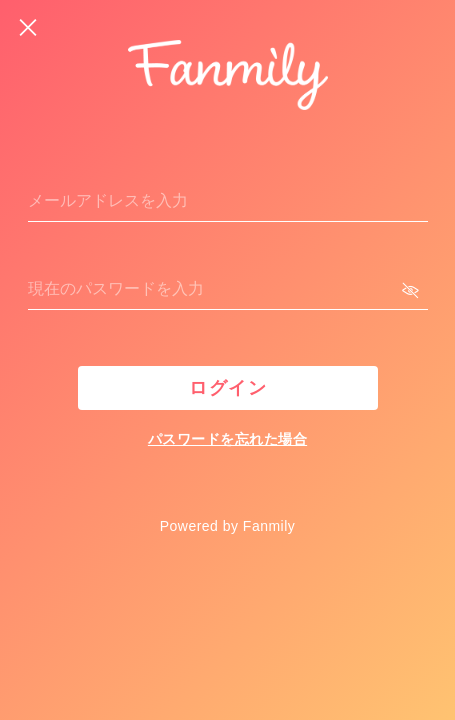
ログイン (228, 388)
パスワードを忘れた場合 (227, 439)
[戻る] (28, 28)
